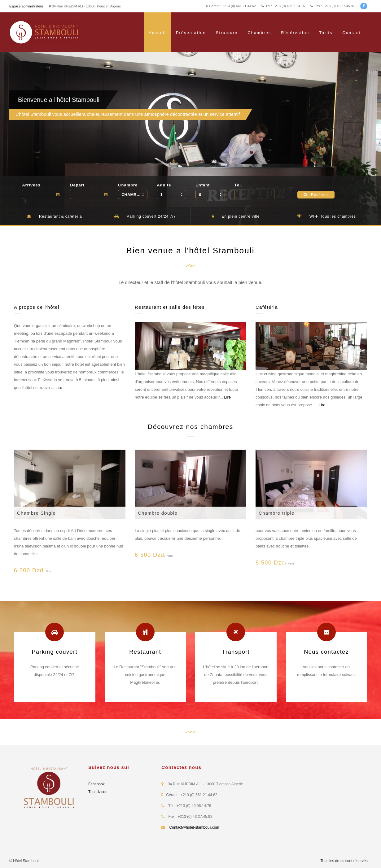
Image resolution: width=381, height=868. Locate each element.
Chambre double (158, 513)
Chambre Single (36, 513)
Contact (351, 33)
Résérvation (295, 33)
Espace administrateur (26, 6)
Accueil (157, 33)
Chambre (128, 185)
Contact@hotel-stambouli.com (194, 827)
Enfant (203, 185)
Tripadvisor (97, 792)
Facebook (96, 784)
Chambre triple (277, 513)
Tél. (238, 185)
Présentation (191, 33)
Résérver (316, 195)
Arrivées (31, 185)
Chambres (259, 33)
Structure (227, 33)
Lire (59, 388)
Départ (77, 185)
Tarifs (326, 33)
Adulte (164, 185)
